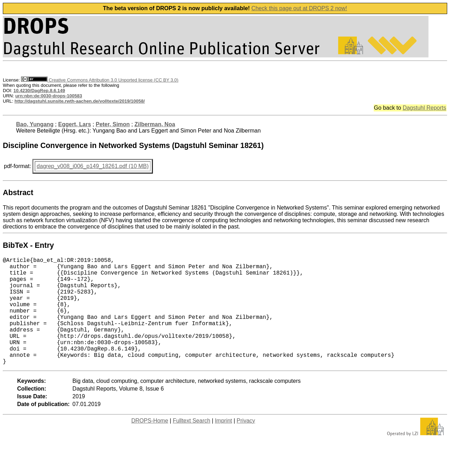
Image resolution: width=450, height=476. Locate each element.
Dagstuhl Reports (424, 108)
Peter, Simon (113, 124)
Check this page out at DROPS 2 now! (299, 8)
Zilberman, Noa (155, 124)
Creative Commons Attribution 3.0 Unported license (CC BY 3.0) (100, 80)
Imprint (223, 445)
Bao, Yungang (35, 124)
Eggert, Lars (75, 124)
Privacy (246, 445)
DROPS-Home (150, 445)
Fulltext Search (191, 445)
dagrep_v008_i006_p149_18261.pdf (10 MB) (92, 166)
